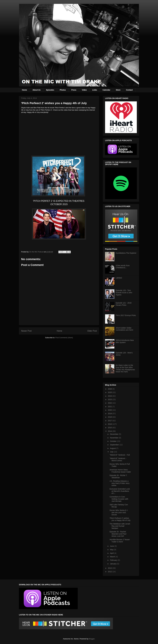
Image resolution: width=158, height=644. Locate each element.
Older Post (92, 331)
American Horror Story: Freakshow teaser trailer (120, 471)
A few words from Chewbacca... (123, 267)
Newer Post (26, 331)
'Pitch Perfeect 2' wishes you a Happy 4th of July (120, 519)
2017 (110, 421)
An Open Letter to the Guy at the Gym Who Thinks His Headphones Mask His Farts (125, 368)
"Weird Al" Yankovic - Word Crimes (118, 459)
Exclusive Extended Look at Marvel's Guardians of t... (120, 491)
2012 (110, 572)
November (114, 438)
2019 (110, 414)
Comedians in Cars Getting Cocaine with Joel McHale (119, 499)
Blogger (92, 639)
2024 (110, 396)
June (112, 546)
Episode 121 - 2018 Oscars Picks (124, 304)
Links (95, 90)
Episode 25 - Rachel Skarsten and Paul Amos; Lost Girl (118, 534)
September (115, 445)
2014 (110, 431)
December (114, 434)
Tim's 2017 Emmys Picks (126, 315)
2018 (110, 417)
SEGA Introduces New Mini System (125, 341)
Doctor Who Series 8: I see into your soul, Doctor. (119, 512)
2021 (110, 407)
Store (118, 90)
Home (24, 90)
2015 (110, 428)
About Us (37, 90)
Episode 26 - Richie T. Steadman (118, 476)
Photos (63, 90)
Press (74, 90)
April (112, 553)
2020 (110, 410)
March (113, 557)
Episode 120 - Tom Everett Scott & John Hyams (124, 293)
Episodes (50, 90)
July (112, 452)
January (113, 564)
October (113, 441)
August (113, 448)
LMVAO (119, 278)
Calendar (106, 90)
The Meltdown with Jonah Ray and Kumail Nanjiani (120, 526)
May (112, 550)
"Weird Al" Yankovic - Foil (120, 455)
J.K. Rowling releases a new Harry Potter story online (120, 483)
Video (84, 90)
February (114, 560)
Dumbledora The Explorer (126, 253)
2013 (110, 568)
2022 (110, 403)
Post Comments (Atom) (64, 338)
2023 (110, 399)
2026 (110, 389)
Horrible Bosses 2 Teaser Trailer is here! (120, 541)
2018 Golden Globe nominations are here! (125, 329)
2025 (110, 392)
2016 (110, 424)
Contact (129, 90)
